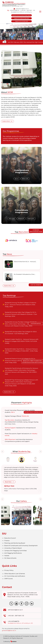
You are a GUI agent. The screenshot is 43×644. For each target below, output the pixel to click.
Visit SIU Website (36, 285)
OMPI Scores (8, 579)
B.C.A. (17, 179)
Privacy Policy (9, 570)
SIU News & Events (10, 558)
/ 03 (34, 10)
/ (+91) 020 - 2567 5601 (26, 10)
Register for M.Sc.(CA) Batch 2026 (21, 21)
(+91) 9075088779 (13, 10)
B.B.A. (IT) (25, 179)
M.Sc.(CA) (12, 219)
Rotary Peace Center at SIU (33, 412)
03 (23, 616)
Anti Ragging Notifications (13, 553)
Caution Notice (36, 323)
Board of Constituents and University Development (21, 546)
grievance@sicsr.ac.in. (9, 630)
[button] (12, 38)
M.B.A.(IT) (21, 219)
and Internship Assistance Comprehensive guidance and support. (19, 440)
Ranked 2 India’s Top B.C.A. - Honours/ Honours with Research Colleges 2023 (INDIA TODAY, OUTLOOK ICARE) (22, 341)
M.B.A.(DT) (31, 219)
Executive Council (10, 538)
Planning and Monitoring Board (15, 543)
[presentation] (3, 452)
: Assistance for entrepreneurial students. (20, 429)
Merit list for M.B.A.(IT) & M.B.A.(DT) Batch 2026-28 (21, 15)
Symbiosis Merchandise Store (36, 231)
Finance (7, 541)
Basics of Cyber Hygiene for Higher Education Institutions (32, 362)
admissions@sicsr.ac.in (21, 9)
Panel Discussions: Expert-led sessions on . (21, 435)
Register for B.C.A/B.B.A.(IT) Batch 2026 (21, 18)
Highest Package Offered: (17, 416)
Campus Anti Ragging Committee (15, 551)
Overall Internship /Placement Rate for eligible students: (20, 411)
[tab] (8, 459)
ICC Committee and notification (15, 576)
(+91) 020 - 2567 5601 (15, 616)
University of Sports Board (13, 548)
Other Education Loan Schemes (15, 574)
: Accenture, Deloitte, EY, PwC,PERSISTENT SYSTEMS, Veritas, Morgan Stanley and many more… (22, 422)
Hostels (7, 556)
